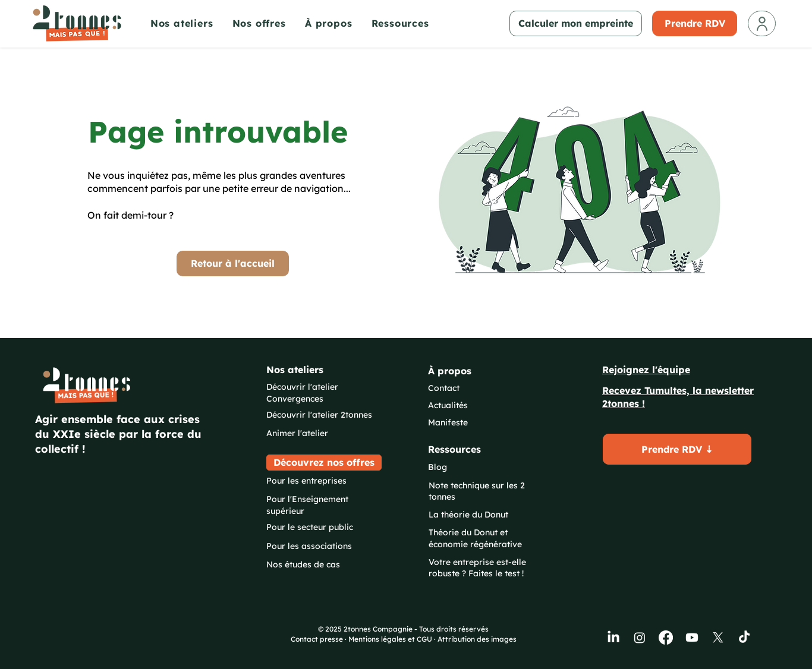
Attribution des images (477, 639)
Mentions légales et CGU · (393, 639)
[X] (718, 638)
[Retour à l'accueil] (233, 264)
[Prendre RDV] (695, 23)
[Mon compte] (762, 23)
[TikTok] (744, 638)
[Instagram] (640, 638)
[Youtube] (692, 638)
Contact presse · (320, 639)
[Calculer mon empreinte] (576, 23)
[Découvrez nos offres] (324, 463)
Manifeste (448, 422)
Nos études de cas (303, 564)
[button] (188, 23)
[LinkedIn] (613, 638)
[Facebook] (666, 638)
